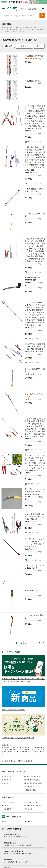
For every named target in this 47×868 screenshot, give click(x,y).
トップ (4, 761)
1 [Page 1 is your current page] (17, 643)
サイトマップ (7, 780)
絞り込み (9, 46)
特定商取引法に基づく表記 (33, 776)
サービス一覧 (7, 776)
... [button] (26, 642)
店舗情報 (5, 783)
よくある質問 (7, 809)
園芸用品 (12, 761)
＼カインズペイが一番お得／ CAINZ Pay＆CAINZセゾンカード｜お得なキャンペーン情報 (23, 680)
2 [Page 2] (22, 643)
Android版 (27, 822)
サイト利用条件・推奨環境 (33, 806)
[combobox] (24, 46)
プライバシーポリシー (31, 802)
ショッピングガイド (9, 802)
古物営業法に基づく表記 (32, 780)
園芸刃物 (21, 761)
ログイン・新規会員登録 (29, 9)
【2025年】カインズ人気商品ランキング (18, 738)
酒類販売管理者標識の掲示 (33, 783)
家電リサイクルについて (32, 787)
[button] (42, 16)
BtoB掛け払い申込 (30, 790)
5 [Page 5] (31, 643)
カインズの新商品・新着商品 (13, 710)
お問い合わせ (28, 809)
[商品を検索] (21, 16)
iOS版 (4, 822)
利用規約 (5, 806)
